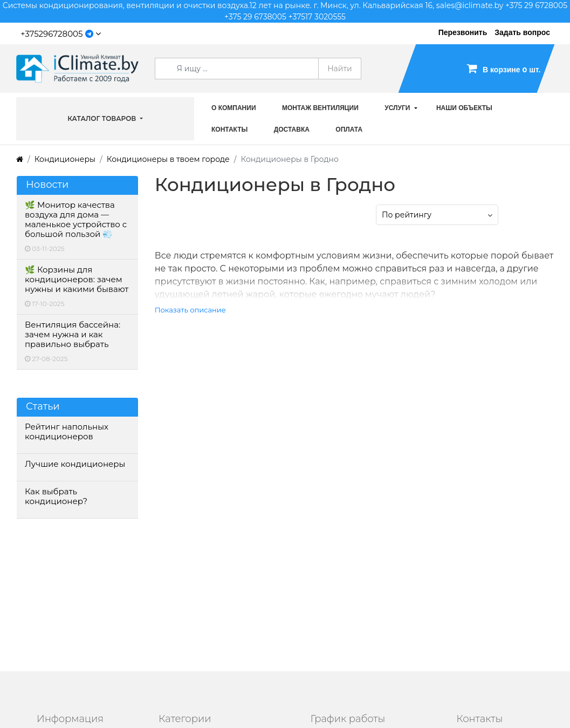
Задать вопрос (522, 32)
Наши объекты (464, 108)
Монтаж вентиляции (320, 108)
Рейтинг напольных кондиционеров (67, 432)
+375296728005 (52, 34)
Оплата (349, 130)
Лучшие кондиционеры (75, 464)
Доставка (292, 130)
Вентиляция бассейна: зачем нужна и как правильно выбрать (73, 335)
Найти (340, 69)
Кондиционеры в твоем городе (168, 159)
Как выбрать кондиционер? (56, 496)
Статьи (43, 407)
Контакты (229, 130)
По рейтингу (407, 215)
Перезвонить (463, 32)
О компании (234, 108)
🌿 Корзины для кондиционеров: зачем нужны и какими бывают (77, 280)
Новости (47, 185)
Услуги (397, 108)
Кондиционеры (65, 159)
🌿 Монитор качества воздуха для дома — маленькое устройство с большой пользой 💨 (76, 220)
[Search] (237, 69)
